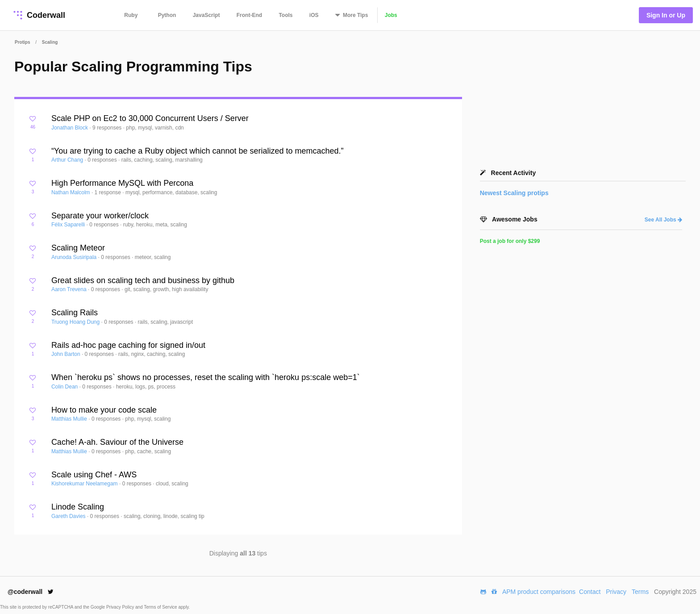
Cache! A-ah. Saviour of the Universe (117, 442)
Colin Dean (65, 387)
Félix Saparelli (69, 225)
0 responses (103, 160)
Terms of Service (161, 607)
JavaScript (206, 15)
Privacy (616, 592)
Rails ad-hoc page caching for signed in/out (128, 345)
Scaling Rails (75, 313)
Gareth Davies (69, 516)
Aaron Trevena (70, 289)
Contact (590, 592)
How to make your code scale (104, 410)
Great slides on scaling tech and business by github (143, 280)
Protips (22, 42)
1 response (109, 192)
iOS (314, 15)
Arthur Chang (68, 160)
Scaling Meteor (78, 248)
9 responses (108, 128)
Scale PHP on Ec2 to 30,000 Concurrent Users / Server (150, 118)
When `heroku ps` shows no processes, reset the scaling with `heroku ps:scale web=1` (206, 377)
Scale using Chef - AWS (94, 475)
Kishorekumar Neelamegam (85, 484)
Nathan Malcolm (71, 192)
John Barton (67, 354)
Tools (285, 15)
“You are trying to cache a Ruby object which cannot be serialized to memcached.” (198, 151)
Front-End (249, 15)
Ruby (131, 15)
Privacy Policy (121, 607)
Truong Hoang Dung (76, 322)
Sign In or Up (666, 15)
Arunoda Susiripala (75, 257)
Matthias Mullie (70, 419)
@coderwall (31, 592)
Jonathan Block (70, 128)
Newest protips (514, 193)
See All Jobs (663, 220)
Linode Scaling (78, 507)
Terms (640, 592)
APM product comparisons (539, 592)
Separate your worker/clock (100, 216)
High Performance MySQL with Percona (122, 183)
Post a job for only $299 (510, 241)
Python (167, 15)
